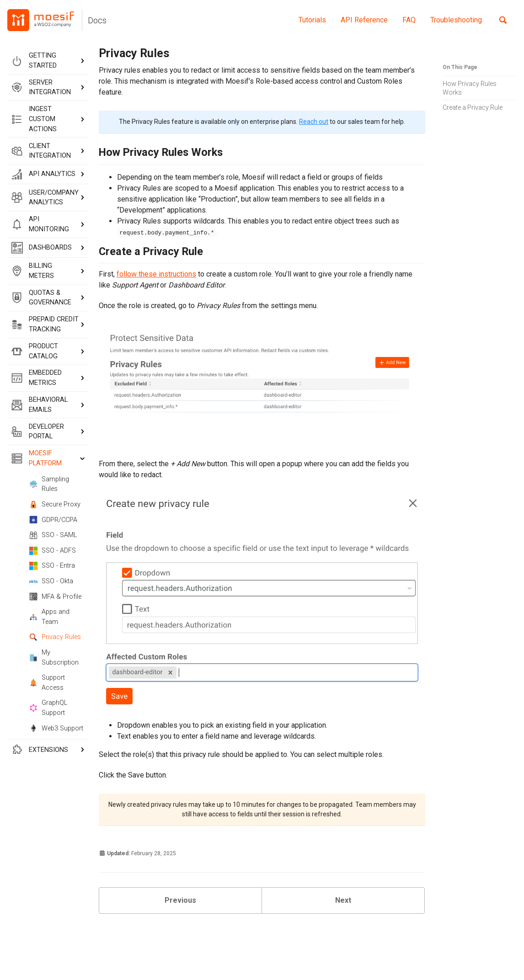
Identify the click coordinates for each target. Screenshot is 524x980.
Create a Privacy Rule (473, 107)
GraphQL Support (48, 708)
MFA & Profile (55, 597)
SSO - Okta (51, 581)
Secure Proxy (55, 505)
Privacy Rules (55, 637)
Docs (97, 21)
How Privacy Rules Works (470, 88)
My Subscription (54, 658)
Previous (180, 900)
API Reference (364, 20)
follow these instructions (156, 274)
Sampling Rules (49, 484)
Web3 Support (56, 728)
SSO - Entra (52, 566)
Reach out (314, 122)
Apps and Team (49, 617)
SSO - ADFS (52, 551)
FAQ (409, 20)
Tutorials (312, 20)
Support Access (47, 683)
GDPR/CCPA (53, 520)
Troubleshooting (456, 20)
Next (343, 900)
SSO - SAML (53, 535)
